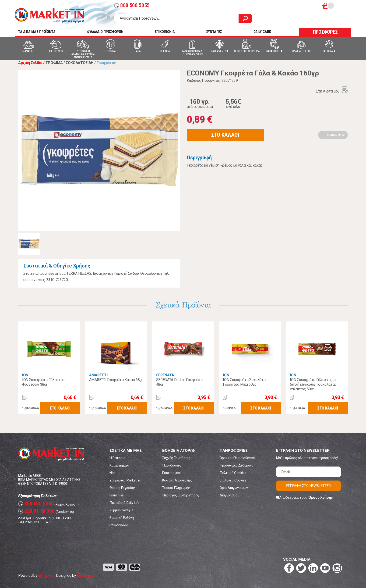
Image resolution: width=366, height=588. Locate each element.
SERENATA (165, 375)
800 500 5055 (132, 5)
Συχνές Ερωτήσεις (176, 458)
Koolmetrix (85, 576)
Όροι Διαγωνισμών (234, 488)
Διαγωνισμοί (229, 495)
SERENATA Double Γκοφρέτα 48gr (179, 382)
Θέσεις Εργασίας (122, 488)
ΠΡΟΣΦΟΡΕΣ (325, 32)
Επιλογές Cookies (233, 480)
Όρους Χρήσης (321, 497)
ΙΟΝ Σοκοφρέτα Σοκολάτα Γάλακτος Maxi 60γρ (244, 382)
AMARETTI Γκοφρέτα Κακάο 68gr (116, 380)
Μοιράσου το (336, 135)
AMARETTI (98, 375)
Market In (49, 15)
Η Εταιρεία (117, 458)
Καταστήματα (119, 465)
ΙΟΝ (25, 375)
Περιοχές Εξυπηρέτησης (181, 495)
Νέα (112, 473)
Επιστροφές (171, 473)
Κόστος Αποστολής (177, 480)
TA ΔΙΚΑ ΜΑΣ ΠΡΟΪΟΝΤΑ (37, 32)
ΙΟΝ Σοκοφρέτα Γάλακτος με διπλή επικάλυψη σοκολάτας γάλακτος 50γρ (313, 384)
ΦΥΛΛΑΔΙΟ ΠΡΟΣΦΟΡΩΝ (105, 32)
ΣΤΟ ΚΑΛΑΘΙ (225, 135)
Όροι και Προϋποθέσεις (238, 458)
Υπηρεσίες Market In (125, 480)
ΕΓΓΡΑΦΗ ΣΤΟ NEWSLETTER (308, 486)
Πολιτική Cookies (233, 473)
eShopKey (46, 576)
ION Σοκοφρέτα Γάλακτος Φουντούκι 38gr (43, 382)
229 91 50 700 (37, 511)
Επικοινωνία (119, 525)
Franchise (117, 495)
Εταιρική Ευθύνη (121, 518)
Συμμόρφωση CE (122, 510)
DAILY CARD (262, 32)
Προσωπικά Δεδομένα (236, 465)
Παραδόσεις (172, 465)
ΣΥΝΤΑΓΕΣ (214, 32)
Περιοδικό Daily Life (125, 503)
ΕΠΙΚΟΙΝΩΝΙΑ (165, 32)
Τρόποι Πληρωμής (176, 488)
